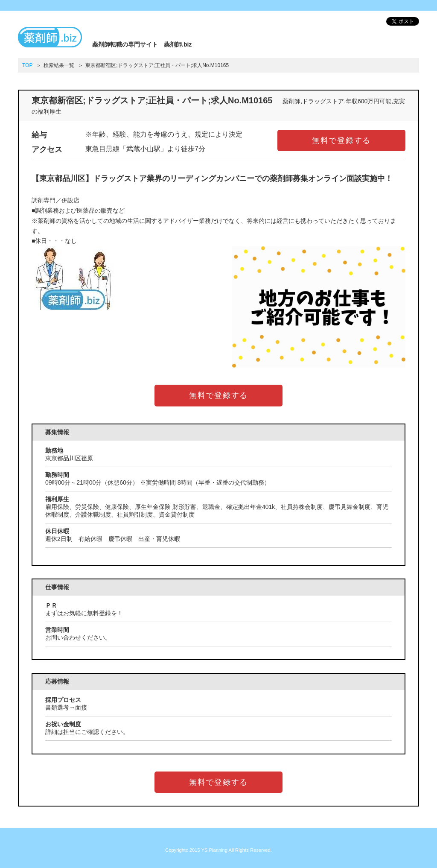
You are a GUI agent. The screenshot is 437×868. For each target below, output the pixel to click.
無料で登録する (342, 140)
